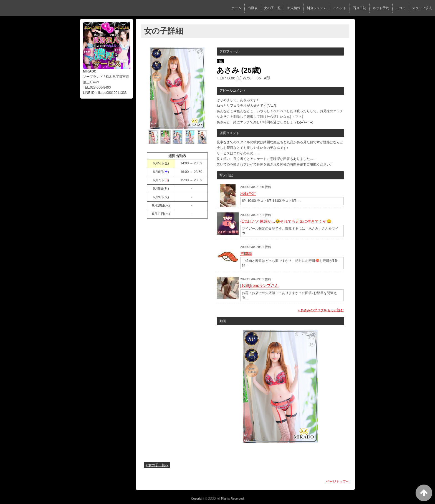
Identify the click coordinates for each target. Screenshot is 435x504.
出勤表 (253, 8)
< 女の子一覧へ (157, 465)
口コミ (401, 8)
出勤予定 (248, 194)
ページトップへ (338, 482)
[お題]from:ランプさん (259, 285)
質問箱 (246, 254)
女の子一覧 (272, 8)
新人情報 (294, 8)
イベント (340, 8)
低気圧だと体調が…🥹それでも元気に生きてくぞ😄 (286, 221)
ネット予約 (381, 8)
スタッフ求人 (422, 8)
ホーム (236, 8)
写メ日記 (360, 8)
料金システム (317, 8)
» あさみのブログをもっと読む (321, 310)
